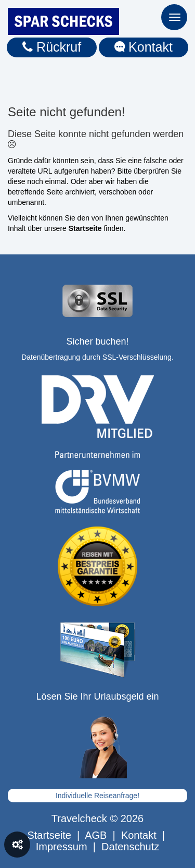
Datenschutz (130, 847)
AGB (96, 835)
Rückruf (52, 47)
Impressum (62, 847)
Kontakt (144, 47)
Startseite (49, 835)
